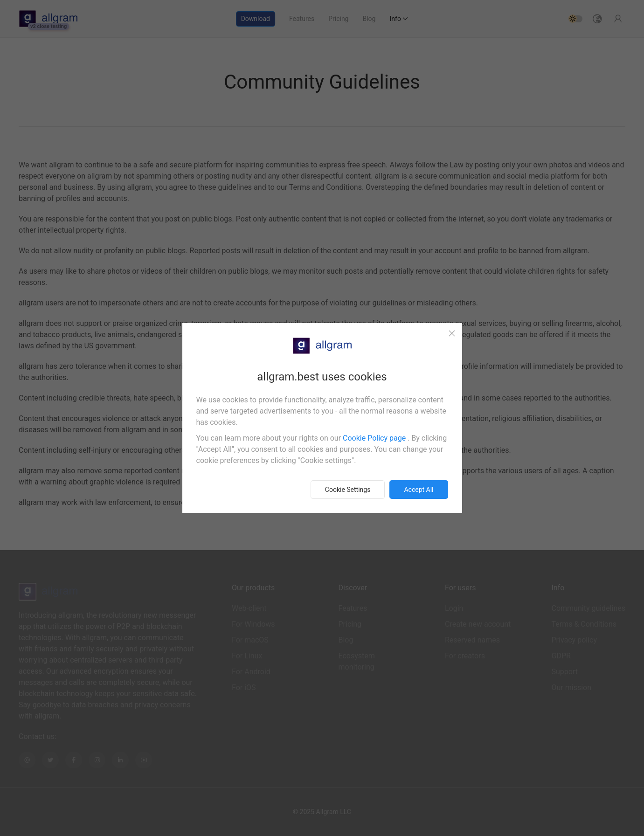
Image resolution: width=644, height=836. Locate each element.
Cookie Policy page (375, 438)
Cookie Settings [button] (348, 490)
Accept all (419, 490)
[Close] (452, 333)
